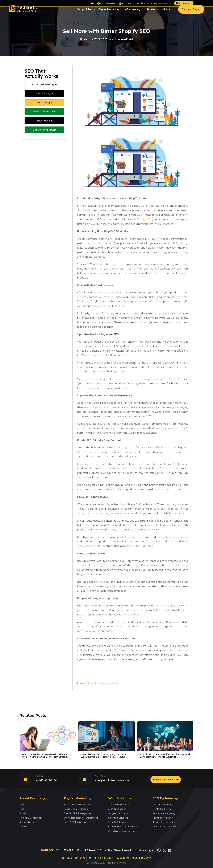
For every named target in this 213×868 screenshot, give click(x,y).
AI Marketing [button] (133, 12)
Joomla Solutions (117, 809)
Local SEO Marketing (75, 822)
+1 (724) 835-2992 (129, 3)
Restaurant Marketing (164, 813)
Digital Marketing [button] (109, 12)
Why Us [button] (166, 12)
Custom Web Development (123, 827)
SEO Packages (44, 103)
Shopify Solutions (117, 822)
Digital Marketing (98, 683)
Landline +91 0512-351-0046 (134, 858)
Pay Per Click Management (78, 813)
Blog (22, 809)
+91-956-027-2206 (107, 3)
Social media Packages (44, 84)
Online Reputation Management (81, 818)
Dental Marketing (162, 809)
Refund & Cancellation (31, 818)
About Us (24, 805)
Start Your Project (191, 12)
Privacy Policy (27, 822)
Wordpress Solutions (119, 805)
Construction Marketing (165, 827)
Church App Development (122, 831)
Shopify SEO (144, 219)
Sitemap (24, 827)
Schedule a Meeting (166, 779)
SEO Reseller (44, 121)
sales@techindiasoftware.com (157, 3)
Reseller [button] (151, 12)
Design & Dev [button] (85, 12)
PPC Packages (44, 94)
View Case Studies (44, 112)
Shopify (114, 683)
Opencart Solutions (118, 818)
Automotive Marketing (164, 822)
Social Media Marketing (76, 809)
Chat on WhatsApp (44, 130)
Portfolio (24, 813)
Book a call (185, 3)
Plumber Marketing (163, 818)
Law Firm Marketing (163, 805)
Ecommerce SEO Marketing (79, 805)
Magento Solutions (118, 813)
